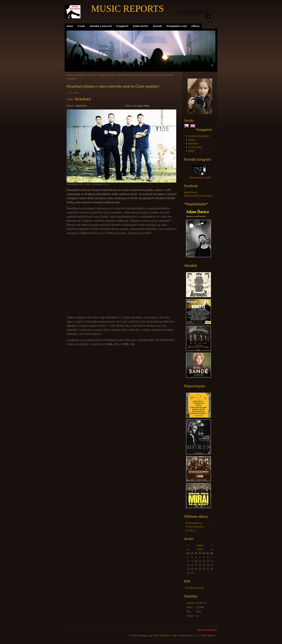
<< (188, 545)
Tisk (174, 636)
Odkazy (195, 26)
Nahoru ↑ (212, 636)
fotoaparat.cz (195, 523)
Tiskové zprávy (106, 75)
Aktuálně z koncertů (100, 26)
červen (200, 545)
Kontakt (158, 26)
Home (70, 26)
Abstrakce (193, 144)
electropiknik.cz (196, 527)
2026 (200, 549)
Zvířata (192, 140)
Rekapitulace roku (177, 26)
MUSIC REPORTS (127, 9)
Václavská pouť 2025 (200, 178)
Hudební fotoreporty (199, 136)
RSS (156, 636)
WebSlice (165, 636)
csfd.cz (192, 530)
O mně (81, 26)
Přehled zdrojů (196, 588)
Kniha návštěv (141, 26)
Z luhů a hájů (195, 147)
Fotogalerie (122, 26)
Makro (191, 151)
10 (196, 561)
